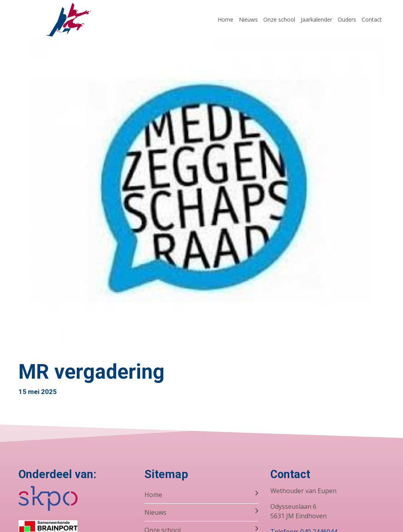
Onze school (279, 19)
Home (226, 19)
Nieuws (248, 19)
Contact (372, 19)
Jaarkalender (316, 19)
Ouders (347, 19)
